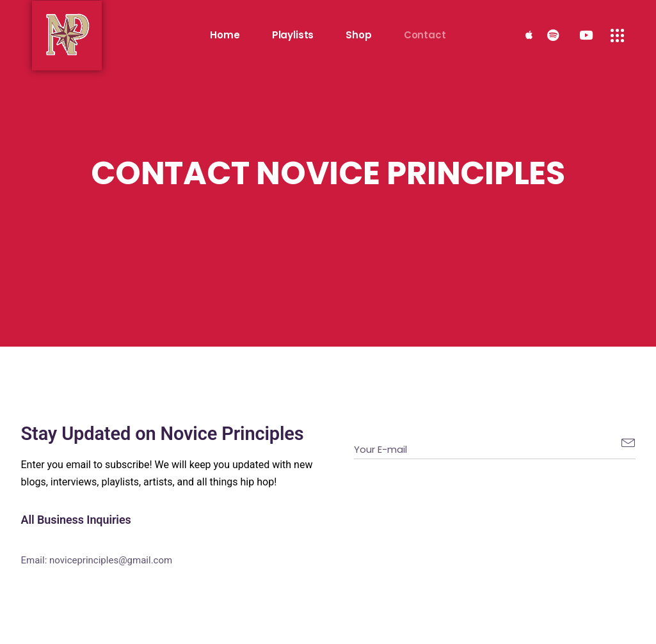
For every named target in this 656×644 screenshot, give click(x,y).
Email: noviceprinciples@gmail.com (97, 560)
